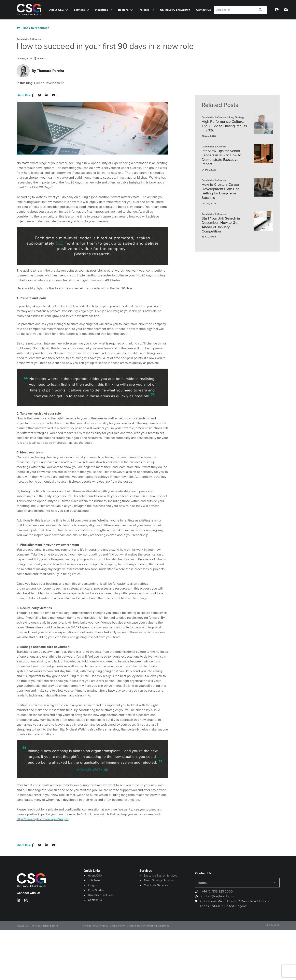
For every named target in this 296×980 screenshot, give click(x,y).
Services (79, 10)
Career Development (49, 83)
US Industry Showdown (175, 10)
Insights (144, 10)
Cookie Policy (117, 926)
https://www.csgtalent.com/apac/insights (43, 819)
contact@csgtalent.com (218, 896)
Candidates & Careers (29, 39)
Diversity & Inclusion (101, 895)
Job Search (95, 880)
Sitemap (87, 926)
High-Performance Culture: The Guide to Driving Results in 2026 (224, 126)
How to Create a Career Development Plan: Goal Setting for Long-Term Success (221, 191)
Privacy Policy (101, 926)
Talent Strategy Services (159, 880)
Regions (123, 10)
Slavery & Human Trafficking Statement (148, 926)
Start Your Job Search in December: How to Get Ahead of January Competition (221, 225)
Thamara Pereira (51, 71)
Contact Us (203, 10)
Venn (277, 925)
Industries (101, 10)
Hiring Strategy (236, 117)
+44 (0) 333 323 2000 (217, 891)
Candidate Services (156, 885)
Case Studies (96, 890)
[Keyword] (234, 10)
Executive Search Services (160, 876)
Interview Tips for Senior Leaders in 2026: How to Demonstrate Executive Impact (221, 158)
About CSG (57, 10)
